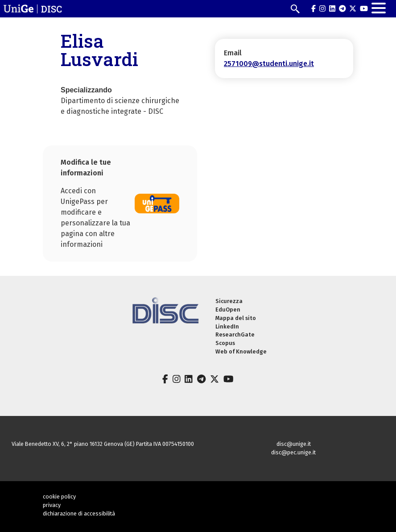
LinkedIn (227, 326)
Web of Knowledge (241, 351)
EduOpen (228, 310)
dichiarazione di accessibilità (79, 513)
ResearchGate (235, 335)
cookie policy (59, 497)
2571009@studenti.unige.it (269, 64)
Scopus (225, 343)
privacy (52, 505)
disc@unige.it (294, 444)
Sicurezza (229, 301)
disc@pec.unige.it (293, 452)
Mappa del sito (236, 318)
